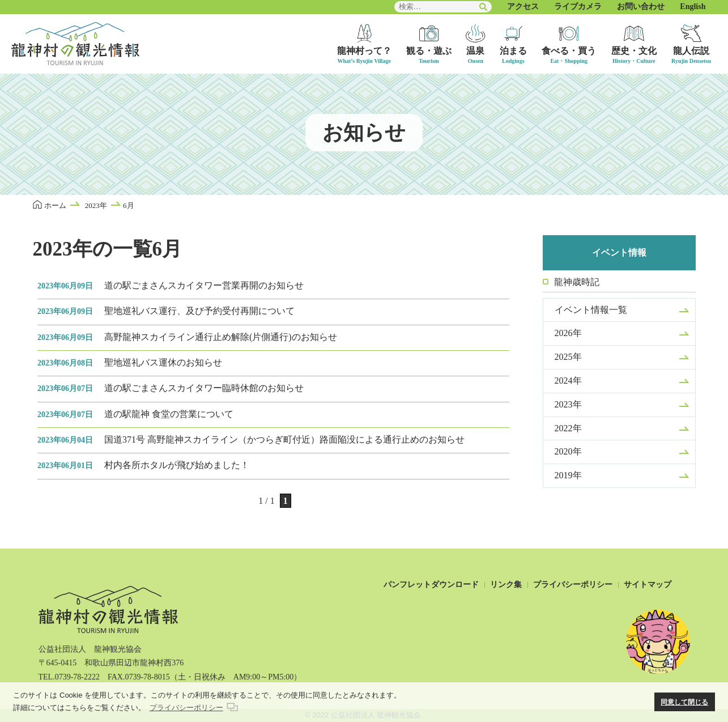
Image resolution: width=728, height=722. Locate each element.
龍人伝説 (691, 51)
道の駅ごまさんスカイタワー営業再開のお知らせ (171, 285)
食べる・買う (569, 51)
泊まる (513, 51)
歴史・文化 (634, 51)
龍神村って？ (364, 51)
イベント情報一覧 (591, 310)
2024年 (568, 381)
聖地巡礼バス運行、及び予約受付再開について (166, 311)
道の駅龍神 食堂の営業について (135, 414)
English (693, 7)
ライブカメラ (578, 7)
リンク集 (506, 585)
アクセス (523, 7)
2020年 (568, 451)
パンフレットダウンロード (431, 585)
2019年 (568, 475)
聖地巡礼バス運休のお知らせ (130, 362)
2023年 (568, 404)
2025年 (568, 357)
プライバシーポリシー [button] (186, 708)
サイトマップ (648, 585)
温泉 (475, 51)
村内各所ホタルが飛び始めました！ (143, 465)
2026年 (568, 333)
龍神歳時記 (577, 282)
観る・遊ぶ (429, 51)
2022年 (568, 428)
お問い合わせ (641, 7)
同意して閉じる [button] (684, 702)
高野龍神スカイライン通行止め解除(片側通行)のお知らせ (187, 337)
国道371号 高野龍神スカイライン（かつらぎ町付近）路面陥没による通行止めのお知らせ (251, 439)
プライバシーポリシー (573, 585)
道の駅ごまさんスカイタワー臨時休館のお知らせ (171, 388)
